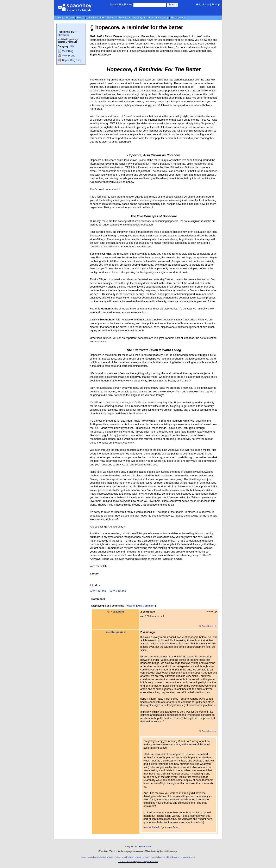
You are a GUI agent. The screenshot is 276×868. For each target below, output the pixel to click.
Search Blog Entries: (121, 5)
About (181, 18)
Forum (122, 18)
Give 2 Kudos (118, 591)
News (90, 857)
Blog (103, 18)
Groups (132, 18)
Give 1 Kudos (98, 591)
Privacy (138, 857)
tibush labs (146, 847)
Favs (151, 18)
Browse (70, 18)
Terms (130, 857)
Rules (97, 857)
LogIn (206, 5)
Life (72, 46)
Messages (92, 18)
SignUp (216, 5)
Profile (67, 56)
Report (176, 827)
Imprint (146, 857)
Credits (117, 857)
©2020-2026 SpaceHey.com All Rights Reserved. (138, 862)
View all (131, 606)
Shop (173, 18)
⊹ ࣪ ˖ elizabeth (68, 33)
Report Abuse (165, 857)
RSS (124, 857)
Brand (109, 857)
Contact (154, 857)
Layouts (142, 18)
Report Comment (207, 626)
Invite (159, 18)
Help (199, 5)
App (166, 18)
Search (172, 5)
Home (61, 18)
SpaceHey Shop (188, 857)
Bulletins (112, 18)
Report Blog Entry (70, 60)
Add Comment (146, 606)
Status (176, 857)
